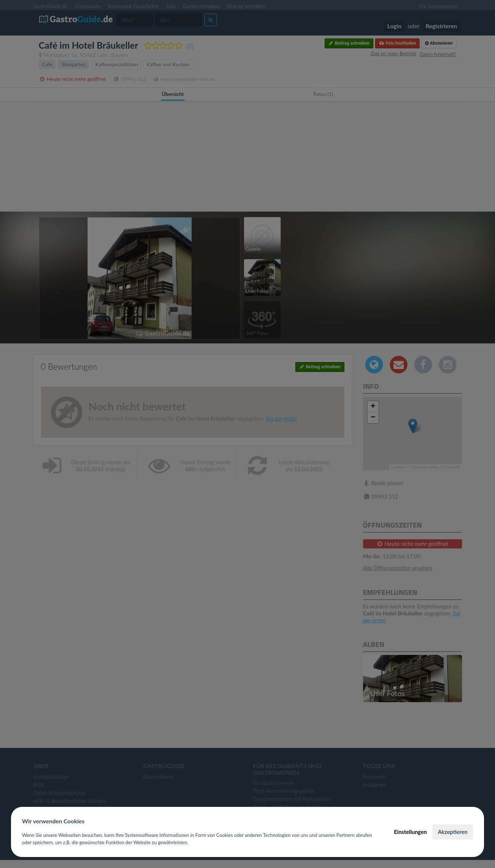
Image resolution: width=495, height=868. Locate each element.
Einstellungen (410, 832)
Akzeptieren (453, 832)
